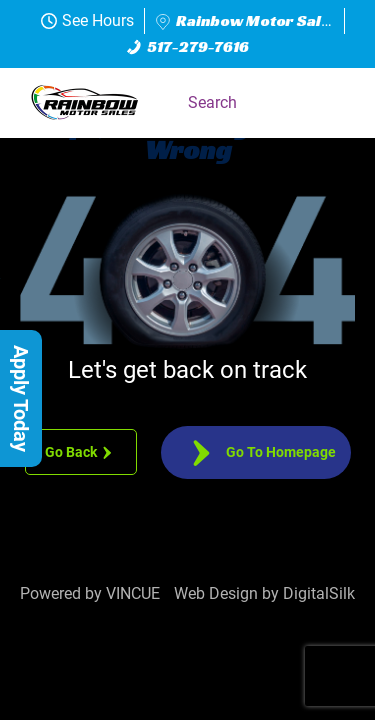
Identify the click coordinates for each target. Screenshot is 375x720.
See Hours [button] (87, 20)
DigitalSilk (319, 593)
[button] (329, 103)
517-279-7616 (188, 46)
